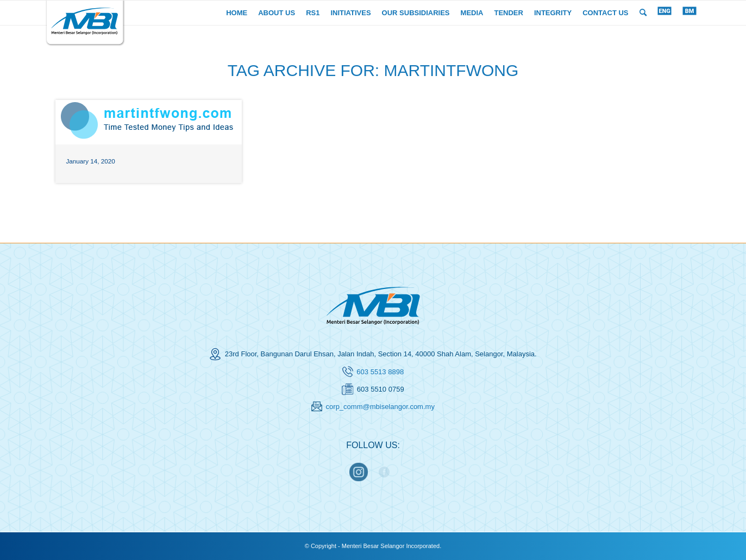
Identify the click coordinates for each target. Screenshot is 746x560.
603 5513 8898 (380, 372)
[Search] (643, 13)
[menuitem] (237, 13)
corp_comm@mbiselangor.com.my (380, 407)
